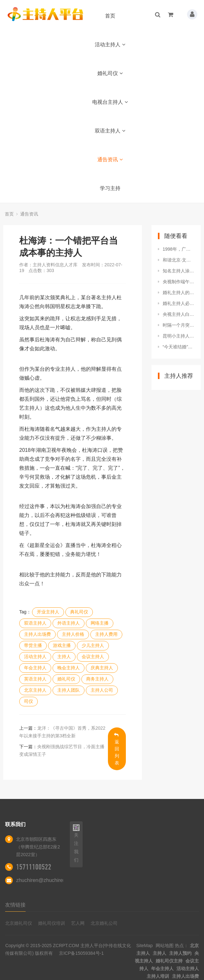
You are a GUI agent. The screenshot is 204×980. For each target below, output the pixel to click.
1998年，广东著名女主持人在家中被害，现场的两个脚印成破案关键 (179, 249)
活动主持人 (110, 45)
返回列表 (117, 749)
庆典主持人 (102, 668)
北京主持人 (35, 690)
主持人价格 (73, 634)
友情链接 (15, 905)
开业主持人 (48, 612)
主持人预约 (180, 953)
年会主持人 (35, 668)
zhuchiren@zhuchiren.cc (44, 880)
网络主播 (100, 623)
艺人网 (78, 923)
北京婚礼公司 (104, 923)
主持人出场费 (37, 634)
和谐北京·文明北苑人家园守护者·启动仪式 (179, 260)
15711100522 (34, 867)
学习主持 (110, 188)
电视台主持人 (110, 102)
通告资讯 (110, 160)
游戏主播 (62, 645)
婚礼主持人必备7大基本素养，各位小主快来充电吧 (179, 303)
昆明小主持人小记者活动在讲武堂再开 (179, 336)
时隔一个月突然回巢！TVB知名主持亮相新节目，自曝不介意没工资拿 (179, 325)
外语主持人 (69, 623)
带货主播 (33, 645)
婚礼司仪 (110, 73)
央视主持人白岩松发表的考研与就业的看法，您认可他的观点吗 (179, 314)
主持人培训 (158, 976)
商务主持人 (97, 679)
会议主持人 (93, 657)
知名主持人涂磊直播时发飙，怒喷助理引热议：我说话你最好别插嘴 (179, 271)
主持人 (64, 657)
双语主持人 (110, 131)
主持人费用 (106, 634)
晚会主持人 (69, 668)
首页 (110, 16)
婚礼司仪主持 (169, 961)
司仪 (29, 701)
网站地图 (165, 946)
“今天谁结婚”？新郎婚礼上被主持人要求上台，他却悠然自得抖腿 (179, 347)
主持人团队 (69, 690)
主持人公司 (102, 690)
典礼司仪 (79, 612)
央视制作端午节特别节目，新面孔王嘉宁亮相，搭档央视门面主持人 (179, 282)
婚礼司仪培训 (52, 923)
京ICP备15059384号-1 (81, 953)
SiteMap (144, 946)
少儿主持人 (93, 645)
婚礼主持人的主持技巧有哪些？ (179, 292)
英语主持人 (35, 679)
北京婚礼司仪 (19, 923)
